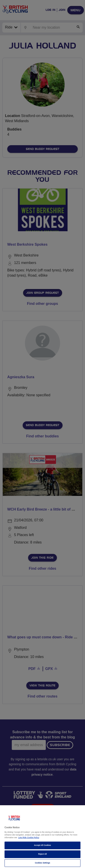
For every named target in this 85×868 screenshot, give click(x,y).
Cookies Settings (42, 863)
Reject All (43, 854)
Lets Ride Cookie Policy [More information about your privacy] (29, 838)
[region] (42, 837)
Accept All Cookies (42, 845)
